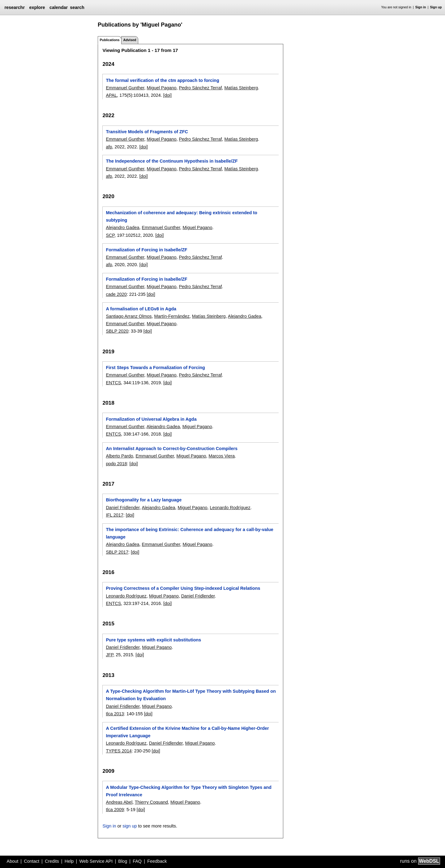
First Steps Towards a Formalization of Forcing (155, 368)
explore (37, 7)
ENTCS (113, 383)
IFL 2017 (114, 515)
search (77, 7)
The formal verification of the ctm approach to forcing (162, 80)
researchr (15, 7)
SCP (110, 235)
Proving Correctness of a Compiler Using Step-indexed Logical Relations (183, 588)
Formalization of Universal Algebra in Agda (151, 419)
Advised (130, 40)
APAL (111, 95)
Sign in (421, 7)
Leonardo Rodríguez (230, 508)
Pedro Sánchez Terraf (200, 88)
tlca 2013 (115, 714)
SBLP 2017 (117, 552)
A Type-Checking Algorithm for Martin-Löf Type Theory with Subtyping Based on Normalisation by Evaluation (191, 695)
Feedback (157, 861)
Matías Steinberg (241, 88)
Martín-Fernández (172, 316)
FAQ (137, 861)
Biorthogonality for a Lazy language (144, 500)
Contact (32, 861)
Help (69, 861)
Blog (123, 861)
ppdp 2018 (116, 464)
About (13, 861)
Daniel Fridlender (123, 508)
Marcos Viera (222, 456)
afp (109, 147)
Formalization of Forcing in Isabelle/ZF (146, 250)
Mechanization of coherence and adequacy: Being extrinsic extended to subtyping (181, 216)
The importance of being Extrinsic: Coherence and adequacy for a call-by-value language (189, 533)
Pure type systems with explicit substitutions (153, 640)
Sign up (436, 7)
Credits (52, 861)
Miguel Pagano (161, 88)
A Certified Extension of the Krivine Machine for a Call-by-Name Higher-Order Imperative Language (187, 732)
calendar (59, 7)
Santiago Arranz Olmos (129, 316)
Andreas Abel (119, 802)
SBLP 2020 (117, 331)
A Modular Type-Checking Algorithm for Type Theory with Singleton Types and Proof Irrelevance (188, 791)
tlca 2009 (115, 810)
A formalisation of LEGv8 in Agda (141, 309)
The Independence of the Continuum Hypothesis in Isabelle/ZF (172, 161)
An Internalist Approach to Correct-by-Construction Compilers (172, 449)
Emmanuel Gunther (125, 88)
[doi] (167, 95)
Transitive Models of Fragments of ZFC (147, 132)
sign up (130, 826)
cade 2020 (116, 294)
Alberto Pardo (119, 456)
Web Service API (96, 861)
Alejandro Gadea (122, 228)
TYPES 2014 (119, 751)
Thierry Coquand (151, 802)
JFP (109, 655)
